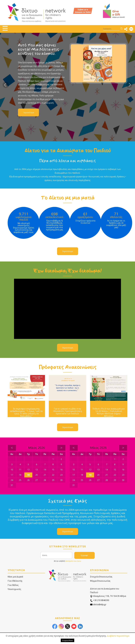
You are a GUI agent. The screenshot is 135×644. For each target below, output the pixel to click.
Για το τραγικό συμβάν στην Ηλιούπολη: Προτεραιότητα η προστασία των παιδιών (67, 411)
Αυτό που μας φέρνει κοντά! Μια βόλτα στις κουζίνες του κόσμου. (38, 49)
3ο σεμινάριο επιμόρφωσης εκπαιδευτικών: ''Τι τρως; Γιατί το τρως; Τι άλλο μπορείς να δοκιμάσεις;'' (26, 412)
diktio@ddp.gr (98, 605)
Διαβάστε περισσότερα (118, 636)
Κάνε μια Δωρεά (15, 577)
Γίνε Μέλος (13, 585)
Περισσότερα (28, 112)
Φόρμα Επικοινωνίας (100, 581)
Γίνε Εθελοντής (15, 581)
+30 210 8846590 (100, 600)
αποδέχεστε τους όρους (73, 561)
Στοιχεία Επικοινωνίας (101, 577)
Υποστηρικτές (14, 589)
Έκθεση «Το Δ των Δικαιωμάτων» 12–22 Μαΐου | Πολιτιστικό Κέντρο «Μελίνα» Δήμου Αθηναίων (109, 412)
